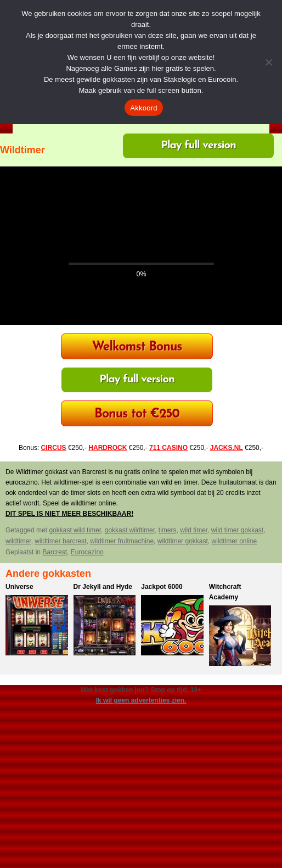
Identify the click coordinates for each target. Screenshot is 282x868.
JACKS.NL (227, 448)
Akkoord (143, 108)
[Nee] (268, 62)
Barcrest (55, 552)
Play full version (198, 146)
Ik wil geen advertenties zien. (141, 700)
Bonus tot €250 (137, 414)
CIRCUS (54, 448)
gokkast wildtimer (130, 530)
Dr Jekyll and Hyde (103, 587)
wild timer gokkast (237, 530)
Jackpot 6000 (162, 587)
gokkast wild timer (75, 530)
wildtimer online (234, 541)
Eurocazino (87, 552)
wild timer (194, 530)
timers (168, 530)
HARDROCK (108, 448)
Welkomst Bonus (137, 347)
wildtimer (18, 541)
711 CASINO (168, 448)
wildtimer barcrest (60, 541)
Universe (19, 587)
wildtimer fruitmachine (122, 541)
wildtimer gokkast (183, 541)
